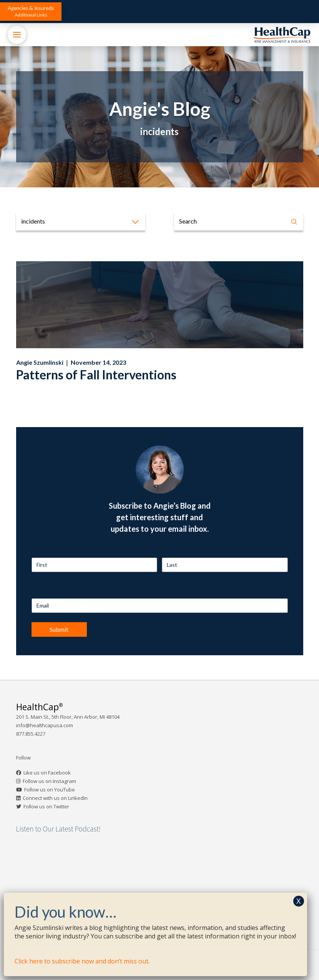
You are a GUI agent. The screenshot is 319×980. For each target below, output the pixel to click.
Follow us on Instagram (49, 781)
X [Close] (299, 901)
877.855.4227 (31, 734)
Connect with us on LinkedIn (55, 798)
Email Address (48, 591)
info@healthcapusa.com (45, 725)
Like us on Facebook (47, 773)
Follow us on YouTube (50, 790)
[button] (31, 12)
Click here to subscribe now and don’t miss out (81, 961)
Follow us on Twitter (46, 806)
